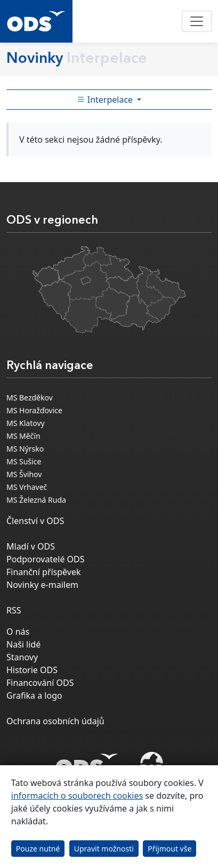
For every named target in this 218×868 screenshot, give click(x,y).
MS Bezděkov (30, 398)
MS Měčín (23, 436)
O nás (18, 632)
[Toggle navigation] (197, 21)
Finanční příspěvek (44, 572)
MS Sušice (24, 461)
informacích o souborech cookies (77, 796)
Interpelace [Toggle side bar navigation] (106, 100)
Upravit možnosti (104, 849)
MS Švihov (24, 474)
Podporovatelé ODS (46, 559)
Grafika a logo (34, 695)
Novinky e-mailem (42, 585)
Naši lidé (23, 644)
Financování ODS (40, 683)
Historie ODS (32, 670)
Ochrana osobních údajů (55, 721)
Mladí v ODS (31, 546)
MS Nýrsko (25, 449)
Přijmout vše (169, 849)
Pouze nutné (38, 849)
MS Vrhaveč (27, 487)
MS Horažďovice (34, 410)
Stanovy (22, 657)
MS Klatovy (26, 423)
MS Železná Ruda (36, 500)
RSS (14, 610)
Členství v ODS (35, 521)
